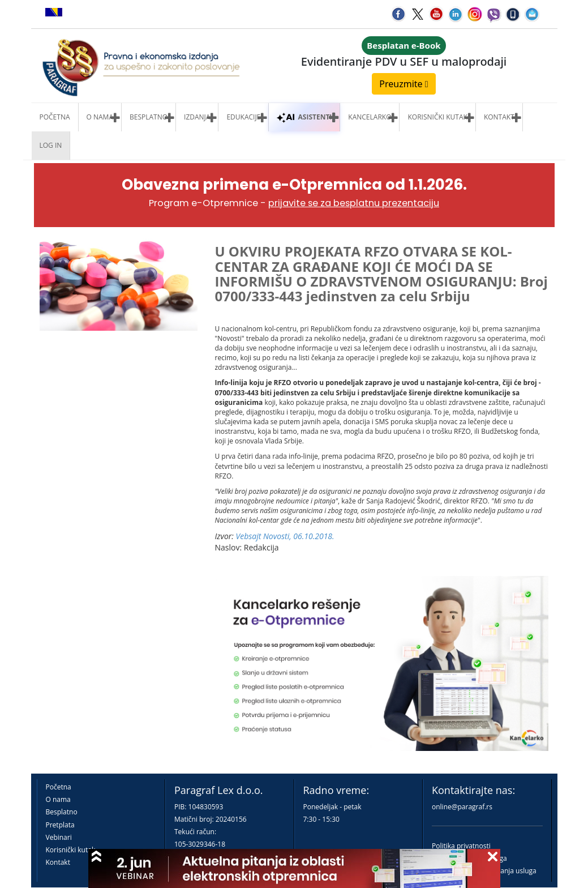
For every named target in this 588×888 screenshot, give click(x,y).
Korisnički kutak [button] (437, 117)
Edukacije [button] (243, 117)
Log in (51, 145)
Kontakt (58, 862)
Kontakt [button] (499, 117)
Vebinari (59, 837)
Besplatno (149, 117)
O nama (100, 117)
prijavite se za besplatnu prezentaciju (354, 203)
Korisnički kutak (71, 850)
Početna (55, 117)
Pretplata (60, 825)
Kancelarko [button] (370, 117)
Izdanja (197, 117)
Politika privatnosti (461, 846)
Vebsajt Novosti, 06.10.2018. (285, 536)
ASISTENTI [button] (304, 117)
